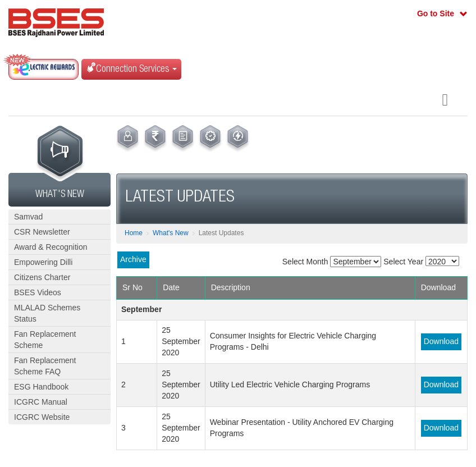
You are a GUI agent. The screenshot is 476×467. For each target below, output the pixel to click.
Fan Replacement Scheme (45, 340)
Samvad (28, 217)
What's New (171, 233)
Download (441, 341)
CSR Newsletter (42, 232)
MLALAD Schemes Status (47, 313)
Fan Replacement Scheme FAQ (45, 366)
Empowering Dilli (43, 262)
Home (134, 233)
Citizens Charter (42, 277)
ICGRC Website (42, 417)
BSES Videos (38, 292)
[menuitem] (128, 139)
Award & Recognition (51, 247)
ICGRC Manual (41, 402)
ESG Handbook (41, 387)
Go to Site (436, 13)
